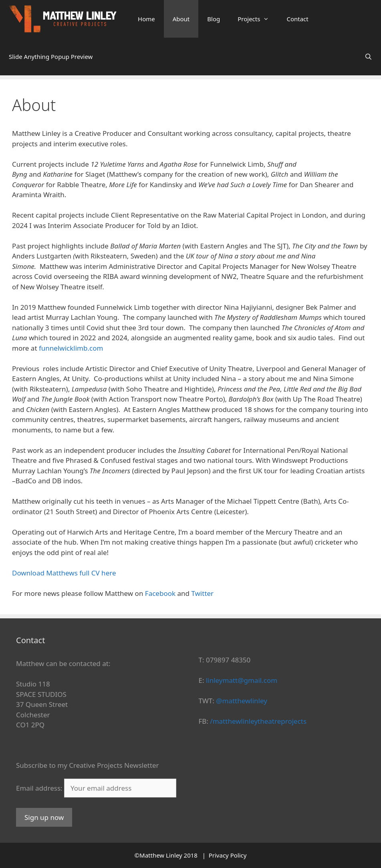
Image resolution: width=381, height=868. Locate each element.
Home (146, 19)
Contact (297, 19)
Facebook (160, 593)
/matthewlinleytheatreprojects (258, 721)
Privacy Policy (228, 855)
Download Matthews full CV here (64, 573)
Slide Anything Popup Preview (51, 57)
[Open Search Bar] (368, 57)
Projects (258, 19)
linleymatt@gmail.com (242, 680)
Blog (214, 19)
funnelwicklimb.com (71, 348)
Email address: (40, 788)
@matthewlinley (242, 701)
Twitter (202, 593)
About (181, 19)
